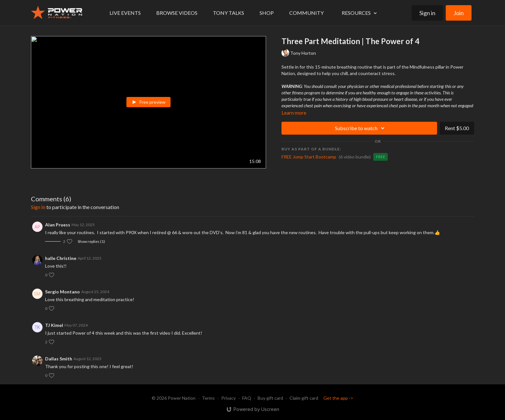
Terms (208, 398)
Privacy (229, 398)
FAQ (247, 398)
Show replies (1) (91, 241)
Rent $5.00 (457, 128)
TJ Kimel (54, 325)
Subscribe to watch (361, 128)
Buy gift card (270, 398)
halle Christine (61, 258)
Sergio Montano (62, 292)
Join (459, 13)
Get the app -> (338, 398)
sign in (38, 207)
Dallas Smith (59, 359)
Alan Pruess (58, 225)
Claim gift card (304, 398)
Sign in (427, 13)
